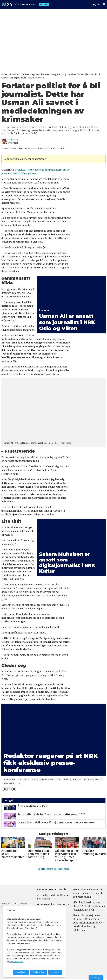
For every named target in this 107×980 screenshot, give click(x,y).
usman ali (10, 779)
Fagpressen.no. (16, 962)
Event (34, 4)
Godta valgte (39, 972)
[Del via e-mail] (14, 789)
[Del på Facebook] (5, 789)
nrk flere (24, 779)
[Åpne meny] (104, 4)
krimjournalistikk (50, 779)
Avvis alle (55, 972)
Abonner (44, 4)
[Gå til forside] (7, 4)
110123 (66, 779)
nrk (34, 779)
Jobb (17, 4)
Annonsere (25, 4)
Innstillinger (96, 978)
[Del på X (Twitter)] (9, 789)
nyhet (99, 779)
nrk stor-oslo (12, 783)
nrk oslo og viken (82, 779)
